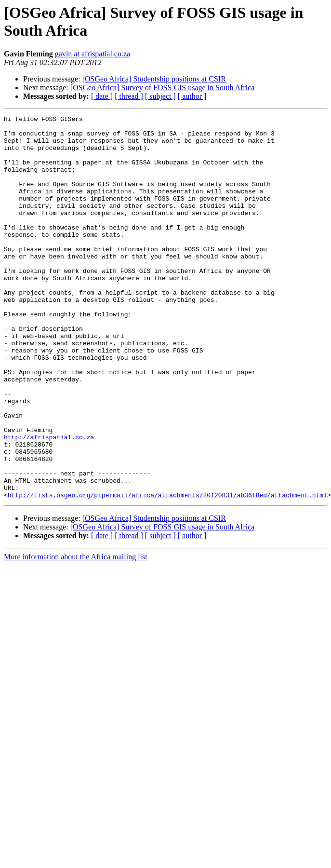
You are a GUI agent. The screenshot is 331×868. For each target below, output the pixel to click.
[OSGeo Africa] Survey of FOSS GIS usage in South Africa (163, 88)
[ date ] (102, 96)
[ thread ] (129, 96)
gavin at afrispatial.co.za (93, 54)
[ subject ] (160, 96)
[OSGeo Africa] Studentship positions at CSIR (154, 79)
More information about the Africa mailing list (76, 633)
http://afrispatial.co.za (49, 502)
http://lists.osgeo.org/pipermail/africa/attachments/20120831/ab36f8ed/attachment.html (167, 571)
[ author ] (192, 96)
